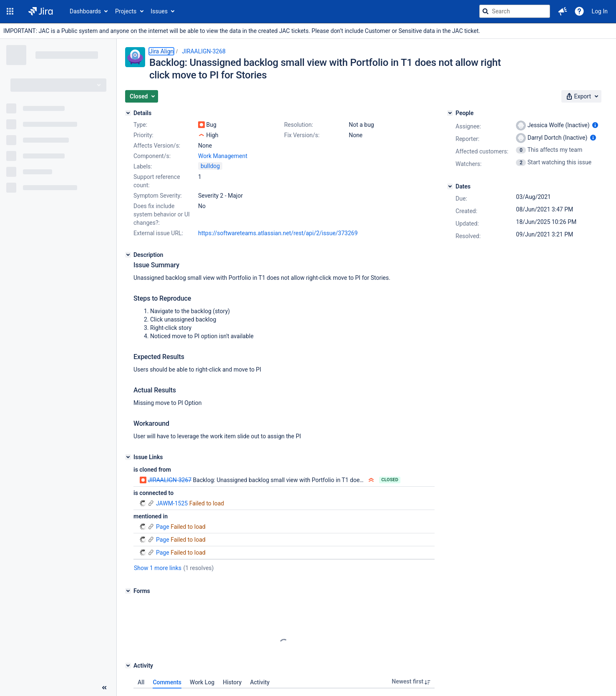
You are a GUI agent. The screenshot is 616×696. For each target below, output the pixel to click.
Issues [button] (159, 11)
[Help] (579, 11)
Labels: (143, 166)
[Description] (128, 255)
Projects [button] (126, 11)
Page (154, 527)
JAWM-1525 (163, 503)
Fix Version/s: (302, 135)
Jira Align (161, 51)
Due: (461, 198)
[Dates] (450, 186)
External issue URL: (158, 233)
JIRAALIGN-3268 (204, 51)
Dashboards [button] (85, 11)
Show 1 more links (158, 568)
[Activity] (128, 666)
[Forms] (128, 591)
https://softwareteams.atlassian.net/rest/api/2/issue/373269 (278, 233)
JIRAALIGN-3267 (170, 480)
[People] (450, 113)
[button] (10, 11)
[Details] (128, 113)
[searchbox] (515, 11)
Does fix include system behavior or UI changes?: (162, 214)
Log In (600, 11)
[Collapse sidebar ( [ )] (104, 688)
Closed (390, 480)
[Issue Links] (128, 457)
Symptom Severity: (158, 196)
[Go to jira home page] (41, 11)
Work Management (223, 156)
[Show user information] (595, 125)
